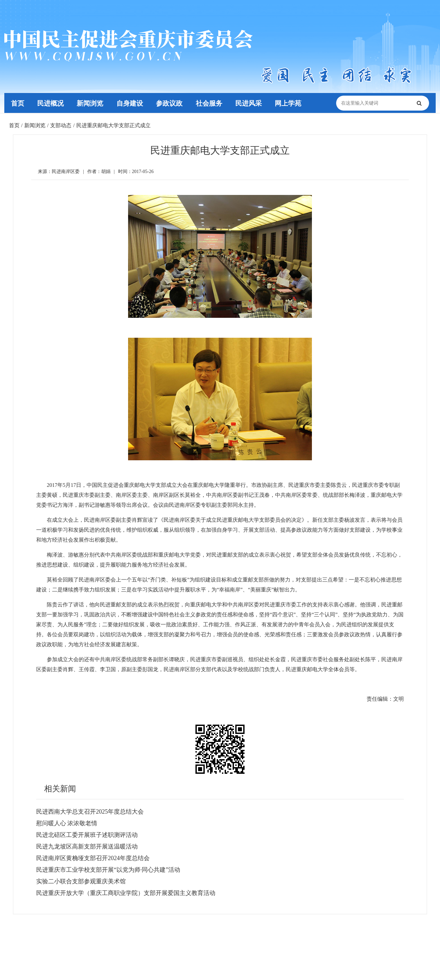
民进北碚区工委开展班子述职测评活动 (87, 835)
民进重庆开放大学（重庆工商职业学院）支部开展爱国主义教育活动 (126, 893)
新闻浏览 (91, 103)
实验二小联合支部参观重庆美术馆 (81, 881)
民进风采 (250, 103)
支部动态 (61, 125)
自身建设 (130, 103)
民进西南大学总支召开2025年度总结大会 (90, 812)
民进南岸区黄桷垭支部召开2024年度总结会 (93, 858)
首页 (18, 103)
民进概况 (51, 103)
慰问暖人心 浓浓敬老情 (67, 823)
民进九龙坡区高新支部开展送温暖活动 (87, 846)
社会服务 (210, 103)
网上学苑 (290, 103)
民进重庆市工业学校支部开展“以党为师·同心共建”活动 (108, 870)
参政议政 (170, 103)
